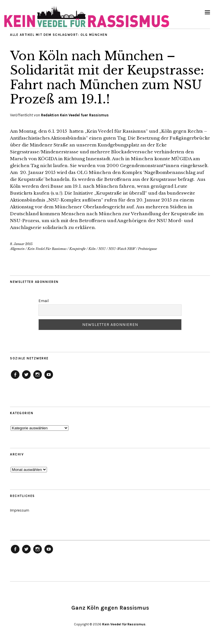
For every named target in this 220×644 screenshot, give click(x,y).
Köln (92, 249)
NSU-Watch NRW (122, 249)
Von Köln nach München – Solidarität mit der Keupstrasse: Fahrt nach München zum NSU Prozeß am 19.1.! (107, 78)
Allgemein (17, 249)
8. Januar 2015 (21, 244)
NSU (102, 249)
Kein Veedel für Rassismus (124, 624)
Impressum (20, 510)
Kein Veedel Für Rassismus (47, 249)
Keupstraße (77, 249)
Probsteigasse (148, 249)
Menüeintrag (15, 379)
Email (44, 301)
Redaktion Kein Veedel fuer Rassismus (75, 115)
